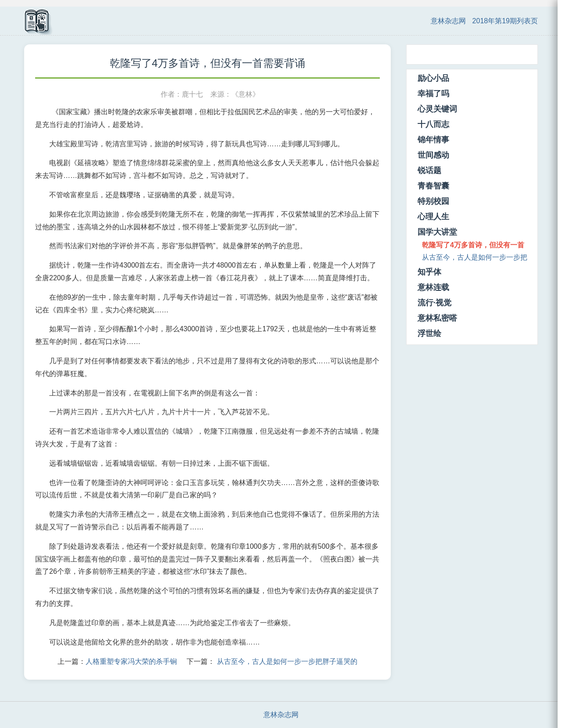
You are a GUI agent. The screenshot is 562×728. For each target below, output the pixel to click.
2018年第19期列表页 (505, 21)
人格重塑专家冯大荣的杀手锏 (131, 661)
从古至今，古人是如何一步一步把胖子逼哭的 (287, 661)
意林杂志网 (448, 21)
